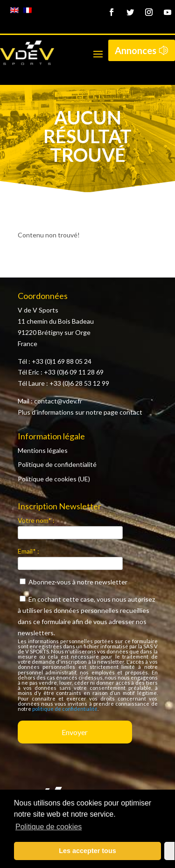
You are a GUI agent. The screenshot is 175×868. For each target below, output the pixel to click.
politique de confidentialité (65, 709)
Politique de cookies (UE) (54, 479)
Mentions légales (43, 450)
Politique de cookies (49, 827)
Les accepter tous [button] (87, 851)
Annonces (136, 50)
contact (131, 412)
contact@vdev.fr (58, 401)
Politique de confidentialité (57, 464)
